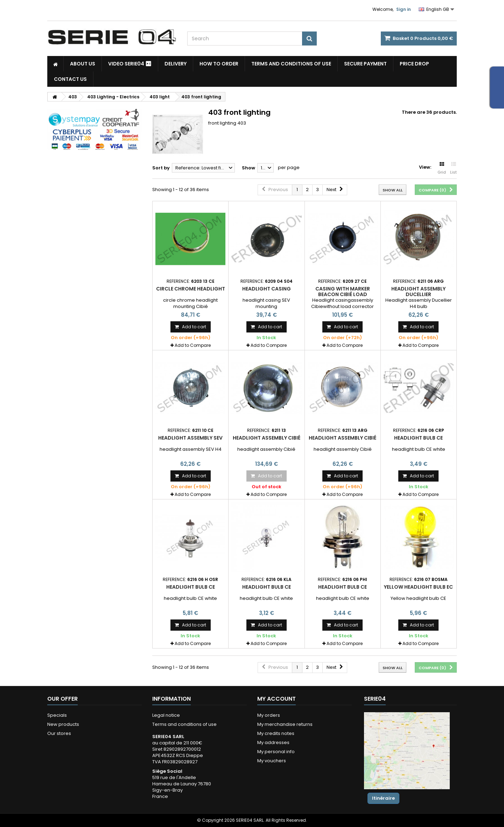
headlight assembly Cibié (267, 438)
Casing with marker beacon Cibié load (343, 292)
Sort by (161, 168)
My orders (269, 715)
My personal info (276, 752)
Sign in (404, 9)
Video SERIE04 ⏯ (130, 64)
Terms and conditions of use (291, 64)
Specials (57, 715)
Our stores (59, 733)
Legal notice (166, 715)
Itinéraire (383, 798)
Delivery (176, 64)
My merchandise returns (285, 724)
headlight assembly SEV (190, 438)
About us (83, 64)
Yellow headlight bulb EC (418, 587)
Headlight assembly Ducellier (418, 292)
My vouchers (272, 761)
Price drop (414, 64)
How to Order (219, 64)
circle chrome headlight (191, 289)
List (453, 168)
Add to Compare (193, 345)
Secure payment (365, 64)
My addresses (273, 742)
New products (63, 724)
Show (248, 168)
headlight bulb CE (418, 438)
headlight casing (267, 289)
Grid (442, 168)
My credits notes (276, 733)
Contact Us (70, 79)
